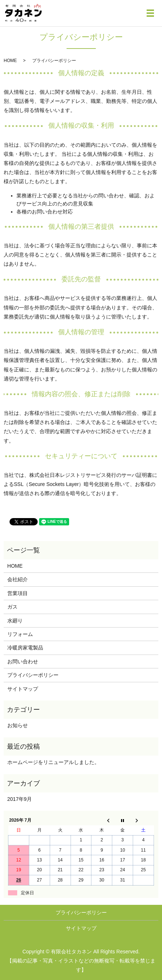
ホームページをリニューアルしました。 (53, 762)
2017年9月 (20, 799)
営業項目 (18, 593)
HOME (10, 61)
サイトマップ (23, 689)
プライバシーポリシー (33, 675)
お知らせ (18, 725)
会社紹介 (18, 579)
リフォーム (20, 634)
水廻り (15, 621)
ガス (12, 607)
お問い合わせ (23, 661)
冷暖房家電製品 (25, 648)
